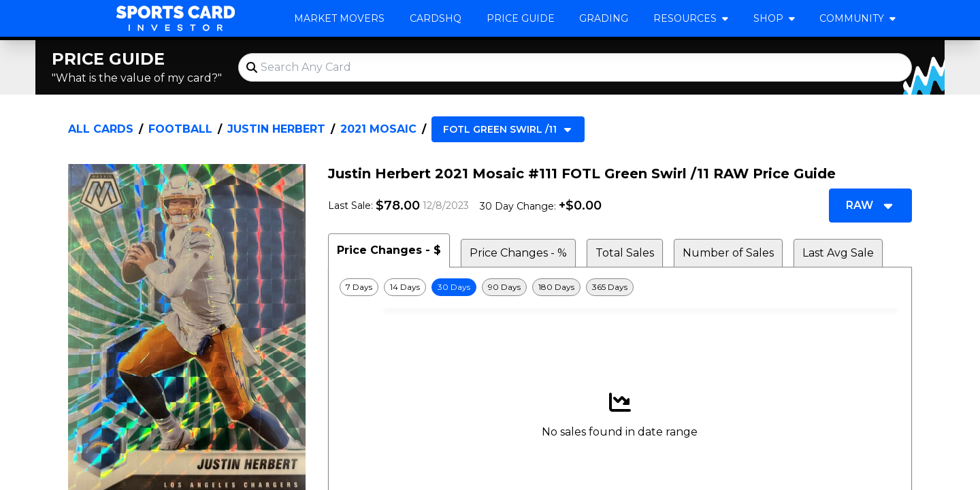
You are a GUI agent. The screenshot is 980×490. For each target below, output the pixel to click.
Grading (604, 18)
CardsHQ (436, 18)
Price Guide (521, 18)
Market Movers (339, 18)
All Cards (101, 129)
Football (180, 129)
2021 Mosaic (378, 129)
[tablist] (620, 250)
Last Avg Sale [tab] (838, 253)
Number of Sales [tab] (728, 253)
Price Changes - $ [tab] (389, 250)
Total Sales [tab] (625, 253)
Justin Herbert (276, 129)
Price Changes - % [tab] (518, 253)
